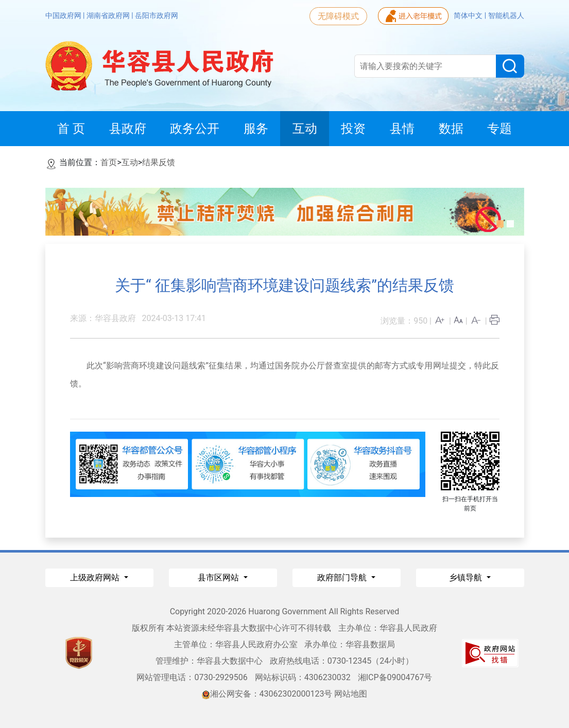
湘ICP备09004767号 (395, 677)
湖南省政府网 (109, 15)
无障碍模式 (338, 16)
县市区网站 (219, 578)
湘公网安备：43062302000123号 (267, 694)
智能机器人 (506, 15)
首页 (109, 162)
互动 (130, 162)
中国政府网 (64, 15)
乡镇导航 (467, 578)
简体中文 (469, 15)
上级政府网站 (96, 578)
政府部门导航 (343, 578)
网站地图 (351, 694)
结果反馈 (159, 162)
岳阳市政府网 (157, 15)
